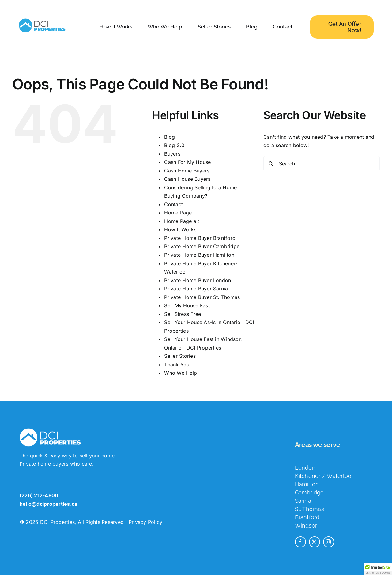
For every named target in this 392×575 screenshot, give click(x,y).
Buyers (172, 154)
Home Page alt (182, 221)
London (305, 471)
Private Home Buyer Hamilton (199, 255)
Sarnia (303, 504)
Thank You (177, 365)
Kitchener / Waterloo (323, 479)
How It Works (180, 229)
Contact (173, 204)
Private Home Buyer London (198, 280)
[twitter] (315, 545)
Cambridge (309, 496)
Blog (170, 137)
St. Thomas (309, 512)
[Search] (271, 164)
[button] (378, 569)
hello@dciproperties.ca (48, 507)
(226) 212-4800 (39, 498)
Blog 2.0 (174, 145)
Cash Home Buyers (187, 171)
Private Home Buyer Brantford (200, 238)
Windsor (306, 529)
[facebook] (300, 545)
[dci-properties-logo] (42, 18)
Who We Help (181, 373)
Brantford (307, 520)
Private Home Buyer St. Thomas (202, 297)
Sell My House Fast (187, 305)
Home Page (178, 213)
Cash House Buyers (187, 179)
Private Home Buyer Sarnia (196, 289)
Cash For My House (187, 162)
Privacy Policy (145, 525)
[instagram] (329, 545)
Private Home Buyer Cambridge (202, 246)
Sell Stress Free (183, 314)
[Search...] (322, 164)
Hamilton (307, 487)
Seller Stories (180, 356)
